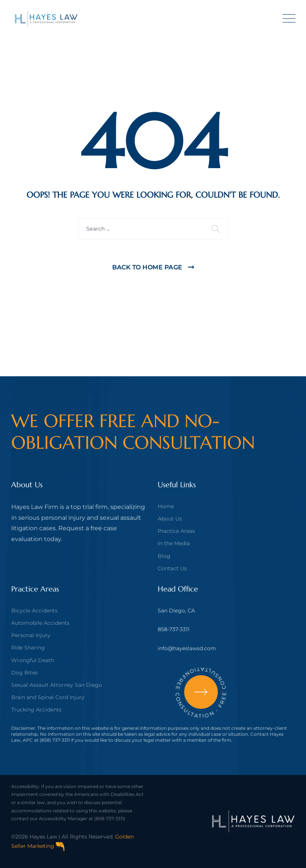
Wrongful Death (33, 660)
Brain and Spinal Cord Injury (48, 697)
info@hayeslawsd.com (187, 648)
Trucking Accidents (36, 710)
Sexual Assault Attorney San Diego (57, 685)
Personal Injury (31, 635)
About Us (170, 519)
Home (166, 506)
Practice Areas (176, 531)
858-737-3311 (174, 629)
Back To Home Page (147, 267)
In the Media (174, 543)
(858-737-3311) (110, 818)
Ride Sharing (28, 648)
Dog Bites (24, 673)
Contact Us (172, 568)
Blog (164, 556)
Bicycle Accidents (34, 611)
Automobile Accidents (40, 623)
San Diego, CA (176, 611)
